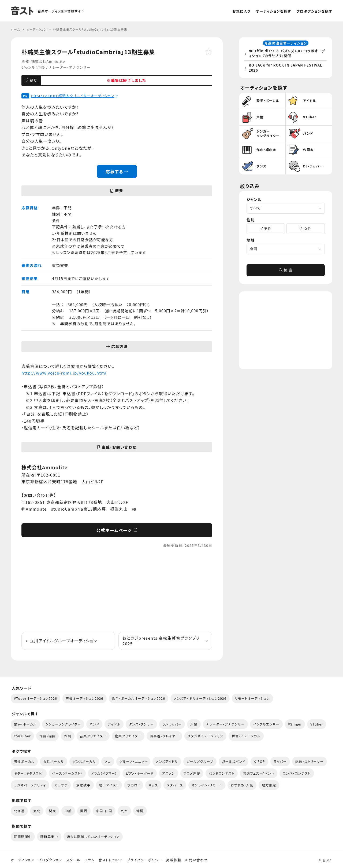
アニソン (169, 773)
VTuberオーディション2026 (36, 698)
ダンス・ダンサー (141, 724)
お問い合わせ (196, 860)
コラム (89, 860)
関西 (84, 811)
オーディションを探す (273, 11)
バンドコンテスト (221, 773)
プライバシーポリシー (145, 860)
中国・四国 (104, 811)
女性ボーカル (53, 761)
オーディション (23, 860)
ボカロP (134, 785)
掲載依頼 (174, 860)
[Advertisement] (117, 590)
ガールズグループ (200, 761)
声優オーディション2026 (84, 698)
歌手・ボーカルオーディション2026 (139, 698)
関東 (52, 811)
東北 (37, 811)
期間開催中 (23, 836)
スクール (73, 860)
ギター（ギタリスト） (29, 773)
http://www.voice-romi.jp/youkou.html (64, 373)
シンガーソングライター (63, 724)
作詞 (68, 736)
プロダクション (50, 860)
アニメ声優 (192, 773)
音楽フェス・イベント (259, 773)
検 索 (286, 272)
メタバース (175, 785)
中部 (68, 811)
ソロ (108, 761)
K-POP (259, 761)
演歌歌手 (83, 785)
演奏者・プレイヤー (164, 736)
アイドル (114, 724)
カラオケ (61, 785)
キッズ (153, 785)
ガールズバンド (234, 761)
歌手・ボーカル (25, 724)
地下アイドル (109, 785)
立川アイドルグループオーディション (61, 641)
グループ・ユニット (133, 761)
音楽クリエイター (93, 736)
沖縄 (140, 811)
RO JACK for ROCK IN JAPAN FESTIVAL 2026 (287, 69)
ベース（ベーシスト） (67, 773)
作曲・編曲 (47, 736)
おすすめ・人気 (242, 785)
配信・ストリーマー (310, 761)
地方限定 (269, 785)
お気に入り (241, 11)
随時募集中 (49, 836)
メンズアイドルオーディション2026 (200, 698)
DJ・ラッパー (172, 724)
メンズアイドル (167, 761)
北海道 (19, 811)
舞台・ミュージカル (246, 736)
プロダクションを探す (314, 11)
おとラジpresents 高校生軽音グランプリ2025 (165, 641)
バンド (94, 724)
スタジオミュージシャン (205, 736)
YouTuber (22, 736)
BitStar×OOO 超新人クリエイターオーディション (74, 96)
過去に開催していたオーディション (93, 836)
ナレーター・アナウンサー (70, 67)
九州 (124, 811)
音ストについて (111, 860)
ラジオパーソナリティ (30, 785)
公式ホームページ (117, 530)
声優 (41, 67)
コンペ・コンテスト (297, 773)
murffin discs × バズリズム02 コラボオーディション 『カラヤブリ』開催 (287, 54)
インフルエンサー (266, 724)
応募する (117, 171)
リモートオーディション (252, 698)
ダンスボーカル (84, 761)
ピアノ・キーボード (140, 773)
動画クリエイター (128, 736)
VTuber (317, 724)
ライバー (280, 761)
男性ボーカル (24, 761)
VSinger (295, 724)
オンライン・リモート (207, 785)
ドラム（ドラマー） (104, 773)
